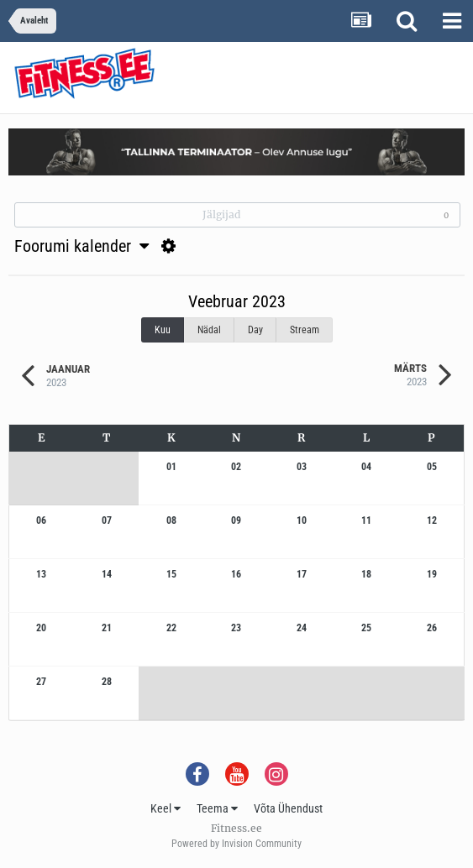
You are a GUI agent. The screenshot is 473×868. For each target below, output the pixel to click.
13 (41, 574)
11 (366, 520)
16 (236, 574)
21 (107, 628)
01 (171, 467)
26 (432, 628)
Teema (217, 808)
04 (366, 467)
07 (107, 520)
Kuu (163, 330)
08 (171, 520)
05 (432, 467)
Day (255, 330)
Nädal (209, 330)
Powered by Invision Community (236, 844)
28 (107, 682)
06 (41, 520)
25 (366, 628)
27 (41, 682)
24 (302, 628)
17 (302, 574)
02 (236, 467)
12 (432, 520)
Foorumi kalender (81, 246)
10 (302, 520)
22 (171, 628)
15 (171, 574)
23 (236, 628)
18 (366, 574)
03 (302, 467)
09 (236, 520)
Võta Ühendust (288, 808)
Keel (166, 808)
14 (107, 574)
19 (432, 574)
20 (41, 628)
